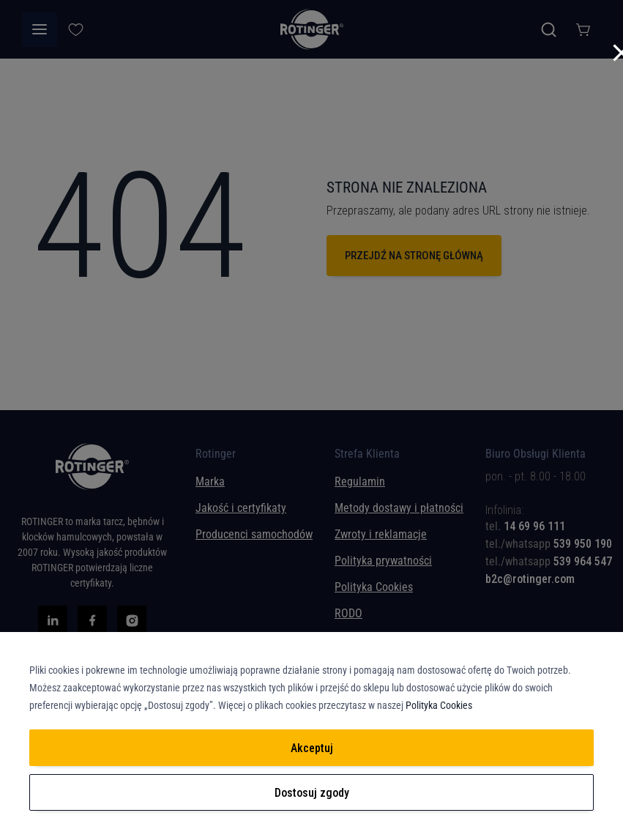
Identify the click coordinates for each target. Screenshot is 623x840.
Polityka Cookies (439, 705)
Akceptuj (312, 748)
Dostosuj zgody (312, 793)
